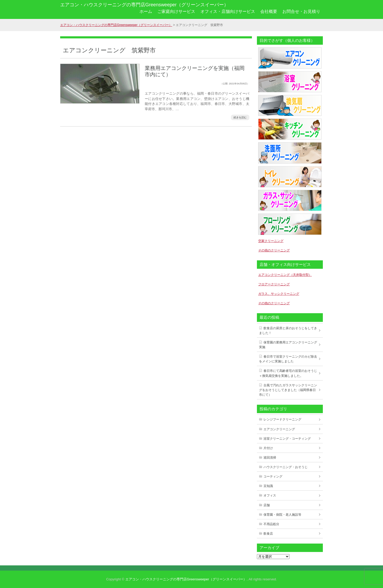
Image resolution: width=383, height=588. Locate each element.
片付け (268, 448)
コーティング (273, 477)
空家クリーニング (271, 241)
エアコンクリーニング (279, 429)
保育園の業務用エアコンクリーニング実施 (288, 345)
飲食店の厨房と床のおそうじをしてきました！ (288, 331)
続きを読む (240, 117)
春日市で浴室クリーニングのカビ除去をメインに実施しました (288, 359)
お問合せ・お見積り (301, 11)
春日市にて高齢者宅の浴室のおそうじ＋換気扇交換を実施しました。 (288, 373)
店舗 (267, 505)
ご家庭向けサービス (176, 11)
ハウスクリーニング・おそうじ (286, 467)
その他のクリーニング (274, 250)
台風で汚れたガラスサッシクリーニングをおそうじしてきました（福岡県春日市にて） (288, 390)
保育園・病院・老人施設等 (282, 515)
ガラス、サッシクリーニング (279, 294)
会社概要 (269, 11)
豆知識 (268, 486)
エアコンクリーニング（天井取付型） (285, 275)
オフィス (270, 495)
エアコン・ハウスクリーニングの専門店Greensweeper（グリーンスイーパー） (144, 5)
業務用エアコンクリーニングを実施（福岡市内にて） (195, 71)
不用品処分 (271, 524)
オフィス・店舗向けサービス (228, 11)
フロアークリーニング (274, 284)
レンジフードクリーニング (282, 419)
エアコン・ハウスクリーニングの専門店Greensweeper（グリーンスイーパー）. (187, 579)
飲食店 (268, 534)
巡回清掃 (270, 458)
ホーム (146, 11)
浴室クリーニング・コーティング (287, 439)
